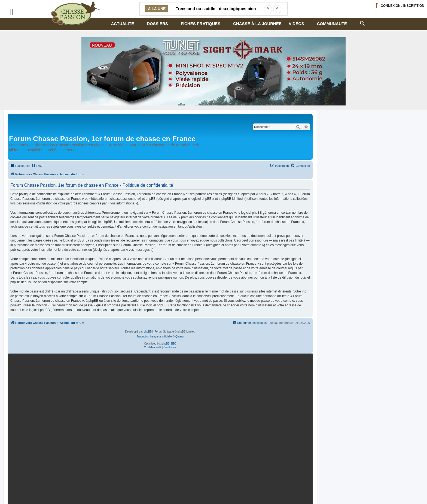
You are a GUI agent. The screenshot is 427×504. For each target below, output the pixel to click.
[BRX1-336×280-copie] (159, 403)
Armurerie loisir (184, 485)
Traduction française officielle (154, 336)
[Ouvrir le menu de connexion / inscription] (400, 6)
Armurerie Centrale (229, 485)
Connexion (402, 6)
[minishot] (213, 71)
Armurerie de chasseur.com (52, 490)
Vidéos (296, 24)
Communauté (332, 24)
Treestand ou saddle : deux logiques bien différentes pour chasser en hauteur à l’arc (216, 12)
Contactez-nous (99, 485)
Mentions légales (141, 485)
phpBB (148, 332)
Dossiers (157, 24)
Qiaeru (179, 336)
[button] (362, 23)
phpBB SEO (169, 344)
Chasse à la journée (257, 24)
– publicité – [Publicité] (101, 490)
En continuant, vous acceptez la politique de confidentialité (246, 421)
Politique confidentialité (49, 485)
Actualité (122, 24)
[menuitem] (37, 166)
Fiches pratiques (201, 24)
